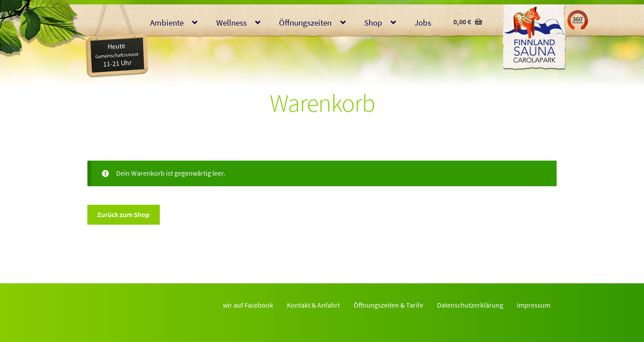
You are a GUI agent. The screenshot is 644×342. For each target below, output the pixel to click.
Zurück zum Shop (123, 214)
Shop (373, 23)
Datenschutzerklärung (470, 305)
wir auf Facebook (248, 305)
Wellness (232, 23)
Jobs (423, 23)
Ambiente (167, 23)
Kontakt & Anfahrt (313, 305)
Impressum (534, 305)
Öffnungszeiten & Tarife (388, 305)
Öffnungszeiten (305, 23)
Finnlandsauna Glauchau (534, 38)
